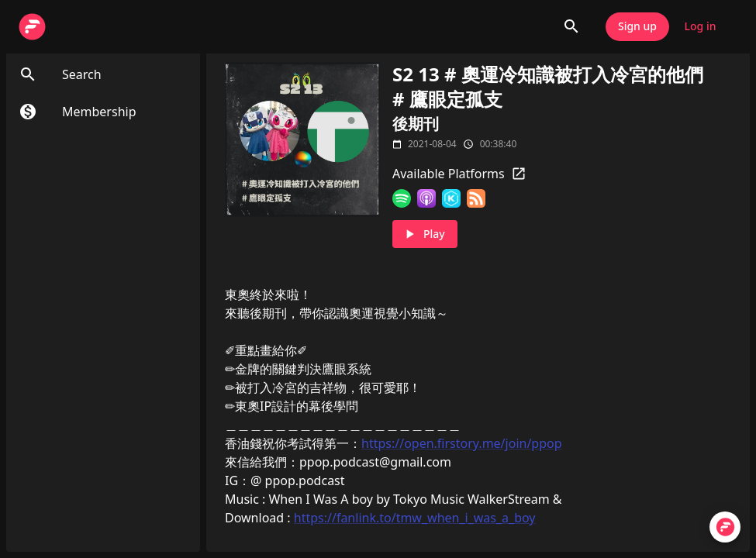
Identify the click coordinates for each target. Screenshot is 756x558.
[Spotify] (402, 198)
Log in (700, 27)
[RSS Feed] (476, 198)
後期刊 (416, 124)
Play (425, 234)
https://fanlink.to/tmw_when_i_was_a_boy (415, 518)
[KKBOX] (451, 198)
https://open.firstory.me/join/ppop (462, 443)
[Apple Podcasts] (426, 198)
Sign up (637, 27)
